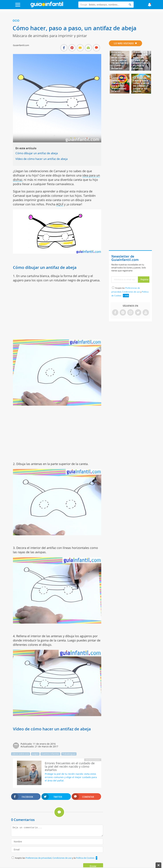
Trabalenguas (69, 754)
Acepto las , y (130, 292)
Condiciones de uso (62, 858)
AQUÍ (60, 204)
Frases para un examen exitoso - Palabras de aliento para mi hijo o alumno (141, 60)
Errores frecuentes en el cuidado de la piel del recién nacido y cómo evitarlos (120, 60)
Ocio (16, 21)
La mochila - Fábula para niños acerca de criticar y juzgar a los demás (141, 84)
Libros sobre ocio (21, 754)
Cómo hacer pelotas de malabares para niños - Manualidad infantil (119, 84)
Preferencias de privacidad (39, 858)
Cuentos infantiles (50, 754)
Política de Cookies (85, 858)
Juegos (35, 754)
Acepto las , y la (55, 858)
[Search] (130, 5)
